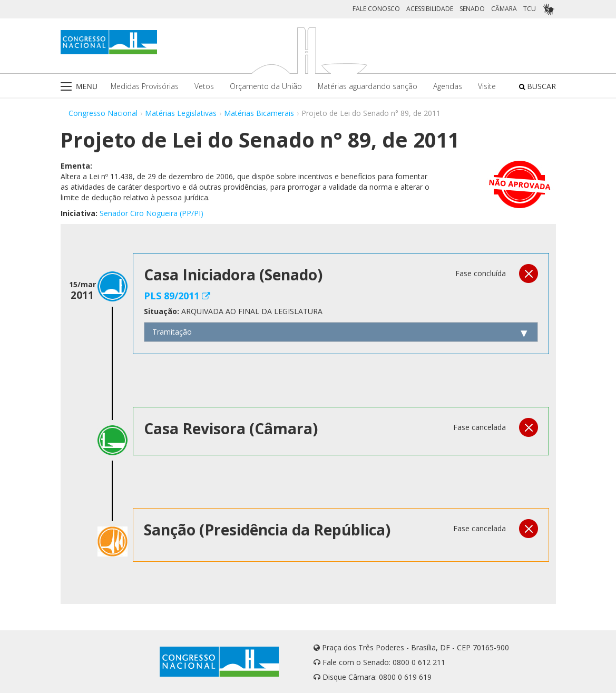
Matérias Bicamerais (259, 113)
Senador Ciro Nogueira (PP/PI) (151, 213)
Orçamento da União (266, 86)
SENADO (472, 9)
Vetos (204, 86)
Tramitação (172, 332)
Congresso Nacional (103, 113)
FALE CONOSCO (376, 9)
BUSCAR (537, 86)
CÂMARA (504, 9)
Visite (487, 86)
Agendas (448, 86)
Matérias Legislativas (181, 113)
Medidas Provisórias (145, 86)
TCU (530, 9)
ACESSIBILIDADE (430, 9)
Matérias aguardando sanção (368, 86)
